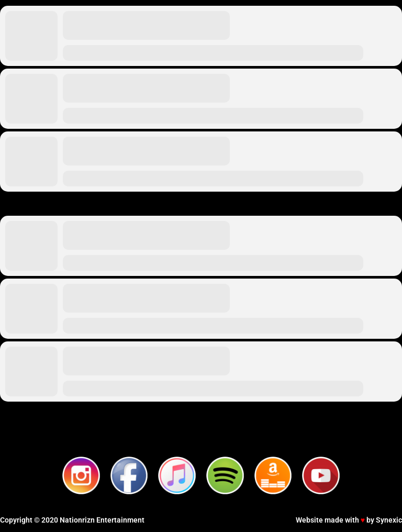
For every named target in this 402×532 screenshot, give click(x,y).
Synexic (389, 520)
